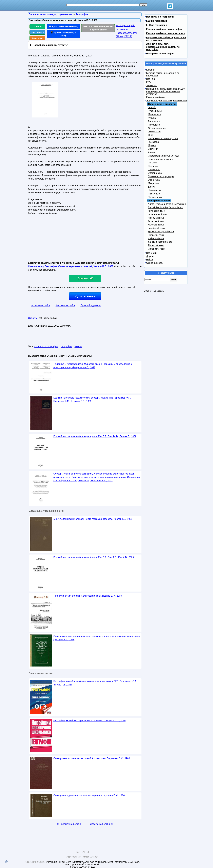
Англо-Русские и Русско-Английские (167, 204)
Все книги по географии (160, 17)
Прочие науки (155, 197)
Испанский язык (156, 249)
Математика (154, 114)
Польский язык (156, 235)
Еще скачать (37, 32)
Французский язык (158, 214)
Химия (151, 152)
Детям (151, 187)
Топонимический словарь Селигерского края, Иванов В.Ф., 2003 (88, 596)
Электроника (155, 173)
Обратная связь (155, 263)
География (154, 142)
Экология (153, 166)
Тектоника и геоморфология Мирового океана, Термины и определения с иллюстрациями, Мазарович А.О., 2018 (93, 366)
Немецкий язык (156, 218)
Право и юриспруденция (161, 176)
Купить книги (85, 296)
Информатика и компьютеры (163, 156)
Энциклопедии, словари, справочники (166, 101)
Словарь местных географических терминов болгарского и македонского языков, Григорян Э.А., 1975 (97, 638)
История (152, 163)
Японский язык (156, 245)
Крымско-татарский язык (161, 232)
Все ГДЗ (151, 79)
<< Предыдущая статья (69, 824)
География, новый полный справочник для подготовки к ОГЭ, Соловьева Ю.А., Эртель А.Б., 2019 (95, 683)
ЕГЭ (148, 82)
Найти (150, 260)
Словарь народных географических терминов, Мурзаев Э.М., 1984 (89, 795)
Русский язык (155, 111)
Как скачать (122, 29)
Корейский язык (156, 228)
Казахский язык (156, 225)
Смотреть (37, 38)
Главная (151, 70)
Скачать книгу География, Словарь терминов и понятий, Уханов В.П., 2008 (71, 266)
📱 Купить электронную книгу (63, 34)
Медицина (153, 183)
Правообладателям (91, 305)
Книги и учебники (155, 97)
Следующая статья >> (102, 824)
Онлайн (152, 107)
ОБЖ (151, 135)
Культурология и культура (162, 159)
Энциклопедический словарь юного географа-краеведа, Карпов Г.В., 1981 (93, 519)
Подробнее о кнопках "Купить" (50, 45)
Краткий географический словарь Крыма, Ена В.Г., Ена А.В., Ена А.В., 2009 (94, 557)
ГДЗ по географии (157, 21)
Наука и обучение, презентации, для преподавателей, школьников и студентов (166, 91)
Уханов (78, 346)
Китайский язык (156, 211)
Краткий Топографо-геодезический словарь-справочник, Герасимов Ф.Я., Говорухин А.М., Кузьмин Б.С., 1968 (92, 399)
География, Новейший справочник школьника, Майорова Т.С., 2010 (89, 721)
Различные (154, 194)
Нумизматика (155, 190)
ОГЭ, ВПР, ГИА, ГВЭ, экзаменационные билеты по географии (163, 47)
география (66, 346)
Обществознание (157, 128)
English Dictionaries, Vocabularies (165, 207)
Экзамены (152, 86)
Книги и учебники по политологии (166, 33)
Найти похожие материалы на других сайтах (98, 28)
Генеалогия (154, 170)
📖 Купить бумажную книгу (63, 26)
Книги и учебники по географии (164, 29)
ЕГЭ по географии (157, 25)
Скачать (37, 26)
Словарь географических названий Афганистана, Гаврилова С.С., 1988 (92, 758)
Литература (154, 121)
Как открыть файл (125, 25)
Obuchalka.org (36, 862)
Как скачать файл (40, 305)
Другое (150, 256)
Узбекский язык (156, 238)
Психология (154, 125)
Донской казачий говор (160, 242)
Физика (152, 118)
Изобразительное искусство (163, 139)
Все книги (151, 253)
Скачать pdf (85, 278)
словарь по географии (46, 346)
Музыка (152, 145)
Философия (154, 132)
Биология (153, 149)
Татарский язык (156, 221)
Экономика (154, 180)
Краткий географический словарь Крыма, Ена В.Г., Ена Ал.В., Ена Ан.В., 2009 (95, 436)
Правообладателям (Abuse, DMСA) (126, 35)
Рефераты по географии (160, 54)
